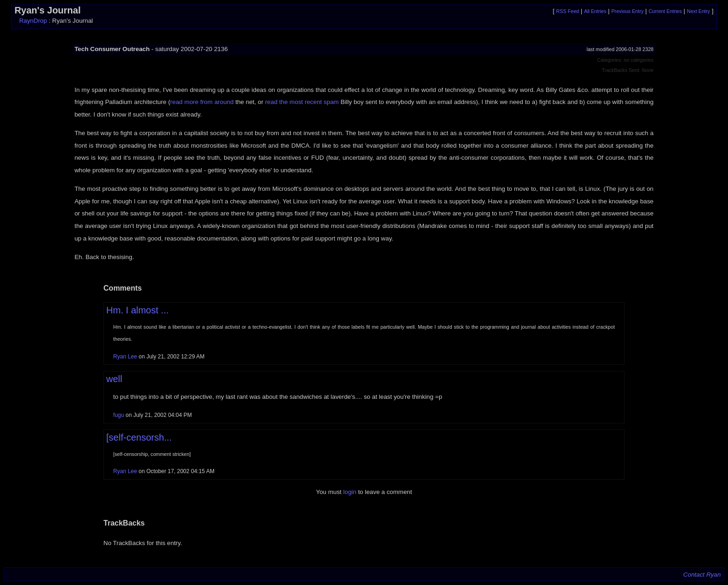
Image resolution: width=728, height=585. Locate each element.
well (114, 379)
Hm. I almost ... (137, 310)
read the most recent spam (302, 102)
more (191, 102)
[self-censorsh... (139, 437)
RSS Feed (568, 11)
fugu (120, 415)
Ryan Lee (125, 357)
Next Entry (698, 11)
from (206, 102)
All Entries (595, 11)
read (177, 102)
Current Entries (665, 11)
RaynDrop (33, 21)
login (350, 492)
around (224, 102)
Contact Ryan (702, 575)
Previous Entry (627, 11)
